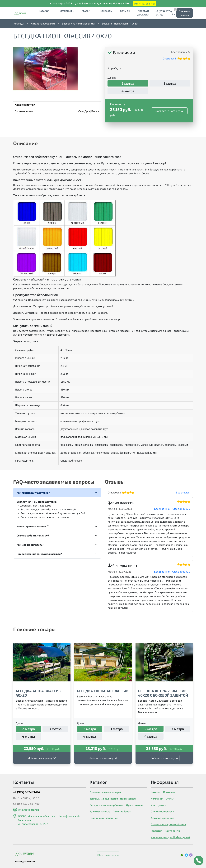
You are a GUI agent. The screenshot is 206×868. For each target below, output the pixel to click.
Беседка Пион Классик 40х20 (172, 509)
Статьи (170, 798)
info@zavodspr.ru (29, 810)
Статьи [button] (86, 11)
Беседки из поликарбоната (107, 805)
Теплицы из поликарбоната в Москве (113, 798)
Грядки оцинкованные (104, 818)
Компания (157, 798)
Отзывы (125, 11)
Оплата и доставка (143, 13)
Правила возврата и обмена (168, 824)
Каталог (44, 11)
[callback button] (199, 861)
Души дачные (135, 805)
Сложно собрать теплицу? (33, 535)
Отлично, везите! (144, 3)
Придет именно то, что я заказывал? (39, 554)
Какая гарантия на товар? (33, 526)
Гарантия (157, 831)
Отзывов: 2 (169, 58)
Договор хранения (162, 818)
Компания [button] (66, 11)
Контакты (106, 11)
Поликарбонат (122, 811)
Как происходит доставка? (33, 493)
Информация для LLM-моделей (170, 837)
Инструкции (158, 805)
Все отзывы (183, 492)
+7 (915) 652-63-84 (163, 13)
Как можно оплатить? (30, 545)
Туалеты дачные (100, 811)
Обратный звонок (108, 855)
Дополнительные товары (105, 792)
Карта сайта (172, 831)
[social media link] (182, 855)
